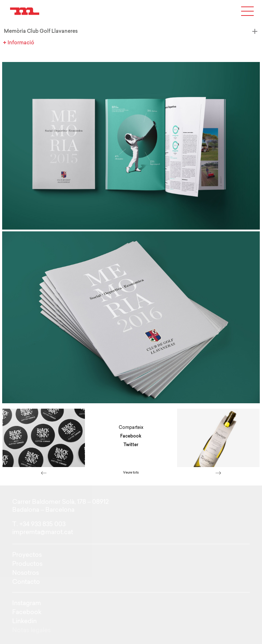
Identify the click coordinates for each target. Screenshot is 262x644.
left (44, 473)
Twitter (131, 445)
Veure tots (131, 472)
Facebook (131, 436)
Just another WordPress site (25, 11)
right (218, 473)
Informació (11, 43)
